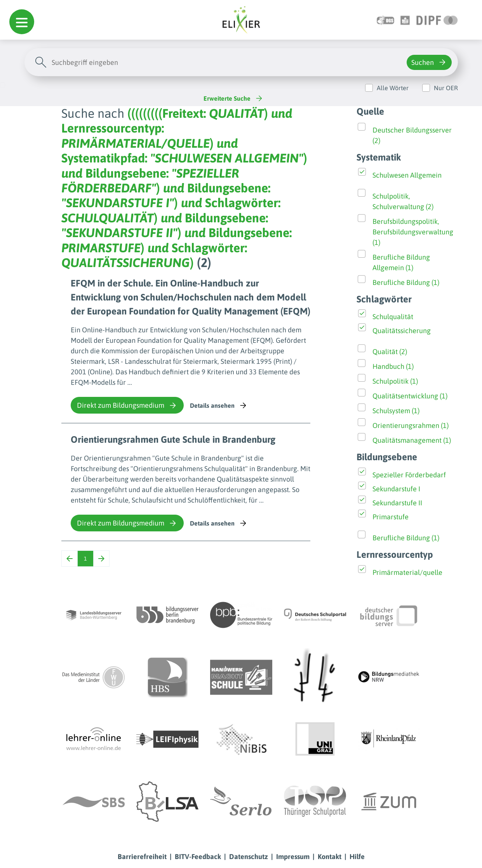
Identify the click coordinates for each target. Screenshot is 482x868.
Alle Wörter (393, 88)
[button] (22, 22)
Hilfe (357, 857)
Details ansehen (219, 405)
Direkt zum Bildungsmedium (127, 405)
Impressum (293, 857)
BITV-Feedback (198, 857)
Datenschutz (249, 857)
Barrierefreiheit (142, 857)
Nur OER (446, 88)
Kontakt (330, 857)
